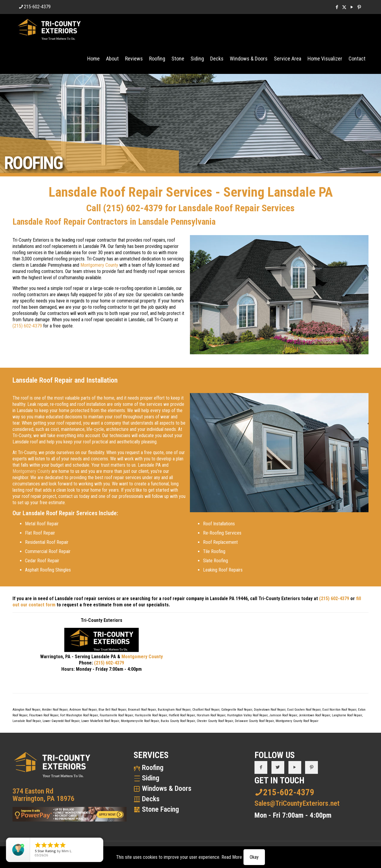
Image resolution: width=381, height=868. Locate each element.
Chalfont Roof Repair (206, 710)
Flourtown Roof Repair (44, 715)
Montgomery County (99, 265)
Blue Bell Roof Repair (112, 710)
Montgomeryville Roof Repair (140, 721)
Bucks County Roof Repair (178, 721)
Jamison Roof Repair (283, 715)
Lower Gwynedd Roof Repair (61, 721)
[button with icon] (261, 767)
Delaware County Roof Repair (254, 721)
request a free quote (145, 452)
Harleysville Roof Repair (151, 715)
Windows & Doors (167, 788)
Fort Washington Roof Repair (79, 715)
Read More (232, 857)
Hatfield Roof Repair (182, 715)
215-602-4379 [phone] (37, 7)
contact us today (74, 496)
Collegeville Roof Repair (237, 710)
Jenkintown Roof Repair (314, 715)
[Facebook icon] (337, 7)
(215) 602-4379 (133, 208)
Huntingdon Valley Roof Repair (247, 715)
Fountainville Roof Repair (116, 715)
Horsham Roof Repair (211, 715)
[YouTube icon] (352, 7)
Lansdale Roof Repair (27, 721)
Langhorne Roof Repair (347, 715)
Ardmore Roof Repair (83, 710)
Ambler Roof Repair (55, 710)
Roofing (153, 768)
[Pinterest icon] (359, 7)
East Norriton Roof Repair (339, 710)
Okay (254, 857)
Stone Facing (160, 809)
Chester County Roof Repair (215, 721)
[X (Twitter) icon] (344, 7)
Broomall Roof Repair (142, 710)
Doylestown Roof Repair (270, 710)
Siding (151, 778)
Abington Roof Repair (26, 710)
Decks (151, 799)
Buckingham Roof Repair (174, 710)
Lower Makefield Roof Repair (100, 721)
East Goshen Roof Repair (304, 710)
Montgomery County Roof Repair (297, 721)
